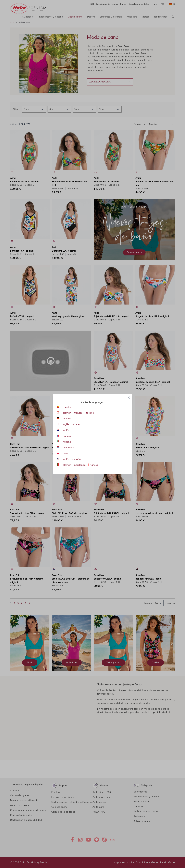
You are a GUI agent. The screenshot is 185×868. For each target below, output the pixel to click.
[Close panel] (129, 398)
